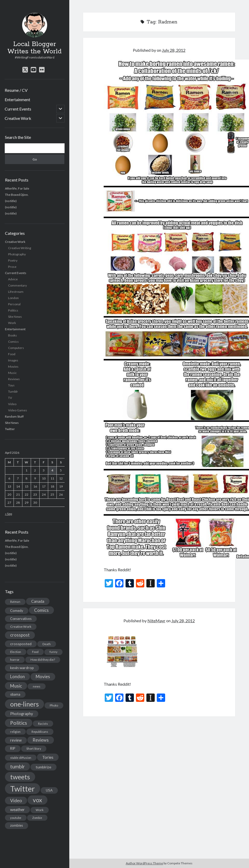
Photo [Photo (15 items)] (54, 705)
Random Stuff (14, 416)
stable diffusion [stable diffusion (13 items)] (21, 758)
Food (12, 354)
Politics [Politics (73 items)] (19, 723)
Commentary (17, 285)
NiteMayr (156, 621)
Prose (12, 267)
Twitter (10, 429)
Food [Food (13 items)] (35, 652)
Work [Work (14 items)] (40, 810)
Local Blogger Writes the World (35, 48)
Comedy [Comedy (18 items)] (17, 611)
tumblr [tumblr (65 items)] (17, 766)
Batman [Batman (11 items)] (15, 602)
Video (12, 404)
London (13, 298)
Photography (17, 254)
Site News (15, 317)
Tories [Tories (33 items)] (48, 757)
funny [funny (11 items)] (53, 652)
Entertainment (17, 99)
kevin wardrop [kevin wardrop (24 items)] (22, 668)
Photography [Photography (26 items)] (22, 714)
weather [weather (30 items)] (17, 809)
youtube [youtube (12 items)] (16, 818)
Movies (13, 367)
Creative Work (18, 118)
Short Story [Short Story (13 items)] (34, 749)
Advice (13, 279)
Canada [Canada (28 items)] (38, 601)
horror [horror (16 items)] (15, 660)
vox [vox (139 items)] (38, 800)
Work (12, 323)
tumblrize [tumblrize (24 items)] (43, 767)
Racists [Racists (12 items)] (43, 724)
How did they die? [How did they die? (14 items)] (43, 660)
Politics (13, 310)
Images (13, 360)
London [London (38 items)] (17, 677)
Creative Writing (20, 248)
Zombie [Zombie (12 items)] (37, 818)
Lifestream (16, 292)
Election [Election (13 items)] (16, 652)
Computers (16, 348)
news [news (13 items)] (37, 686)
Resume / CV (16, 90)
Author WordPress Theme (144, 863)
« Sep (8, 514)
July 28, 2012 (174, 50)
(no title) (11, 201)
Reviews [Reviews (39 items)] (41, 740)
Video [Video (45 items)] (16, 801)
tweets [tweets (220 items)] (20, 777)
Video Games (18, 410)
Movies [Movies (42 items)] (43, 676)
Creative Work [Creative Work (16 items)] (21, 627)
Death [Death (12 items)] (47, 644)
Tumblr (13, 391)
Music (12, 373)
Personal (14, 304)
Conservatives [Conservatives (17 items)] (21, 619)
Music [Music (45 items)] (16, 686)
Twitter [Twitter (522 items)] (23, 789)
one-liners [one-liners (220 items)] (24, 704)
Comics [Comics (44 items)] (41, 610)
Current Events (18, 109)
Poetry (13, 260)
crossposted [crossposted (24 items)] (21, 644)
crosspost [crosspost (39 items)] (20, 635)
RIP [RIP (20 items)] (13, 748)
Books (13, 335)
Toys (11, 385)
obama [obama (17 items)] (15, 694)
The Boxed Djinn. (17, 195)
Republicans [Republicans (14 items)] (40, 732)
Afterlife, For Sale (17, 188)
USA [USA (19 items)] (49, 790)
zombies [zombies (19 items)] (17, 825)
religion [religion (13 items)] (15, 732)
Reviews (14, 379)
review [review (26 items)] (16, 740)
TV (10, 398)
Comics (13, 342)
